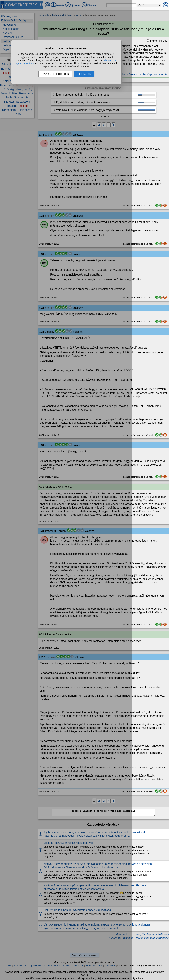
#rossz (133, 75)
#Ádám (142, 75)
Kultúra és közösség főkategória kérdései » (143, 934)
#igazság (153, 75)
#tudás (163, 75)
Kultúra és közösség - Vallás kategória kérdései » (139, 938)
